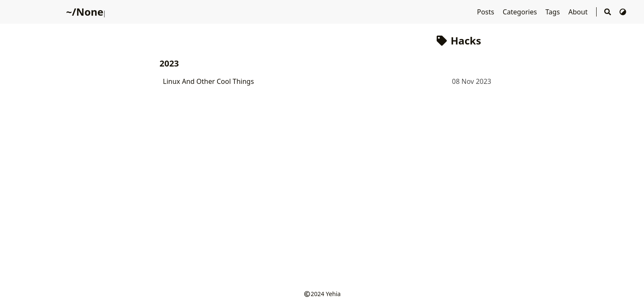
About (579, 12)
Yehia (333, 294)
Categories (521, 12)
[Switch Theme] (623, 12)
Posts (486, 12)
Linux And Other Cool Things (208, 81)
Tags (553, 12)
